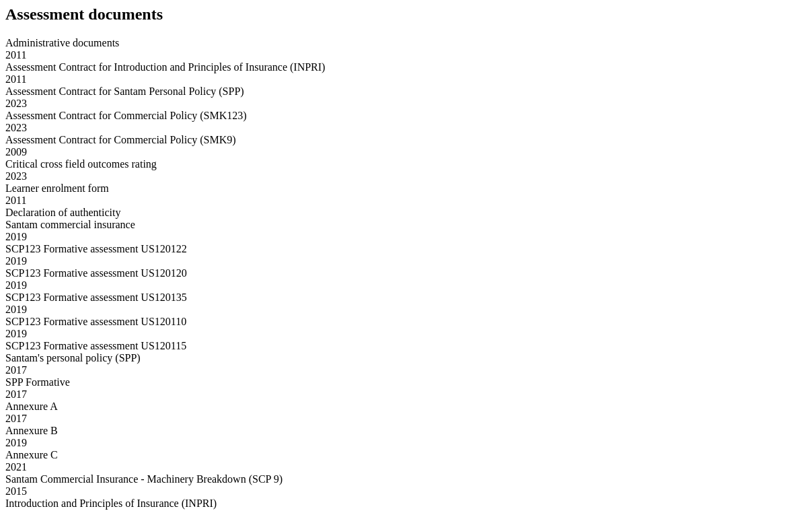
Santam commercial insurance (70, 225)
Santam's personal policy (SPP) (73, 358)
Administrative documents (62, 43)
